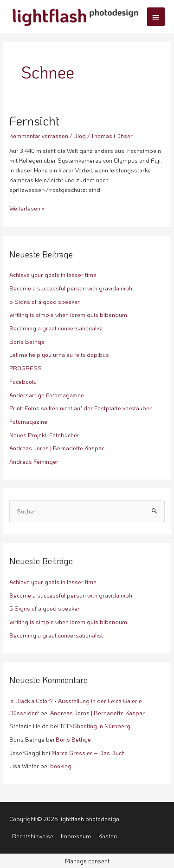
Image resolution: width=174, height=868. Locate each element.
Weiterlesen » (27, 208)
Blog (80, 136)
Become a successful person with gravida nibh (71, 288)
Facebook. (23, 381)
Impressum (76, 836)
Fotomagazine (28, 421)
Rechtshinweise (33, 836)
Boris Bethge (27, 342)
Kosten (108, 836)
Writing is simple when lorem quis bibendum (68, 315)
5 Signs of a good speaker (45, 302)
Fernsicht (35, 120)
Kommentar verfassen (39, 136)
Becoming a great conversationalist (56, 328)
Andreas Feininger (34, 461)
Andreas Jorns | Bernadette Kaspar (57, 448)
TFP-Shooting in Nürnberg (95, 726)
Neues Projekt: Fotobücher (44, 435)
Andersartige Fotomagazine (47, 395)
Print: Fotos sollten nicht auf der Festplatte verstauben (81, 408)
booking (61, 766)
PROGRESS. (26, 368)
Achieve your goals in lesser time (53, 275)
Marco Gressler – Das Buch (88, 753)
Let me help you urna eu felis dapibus (59, 355)
